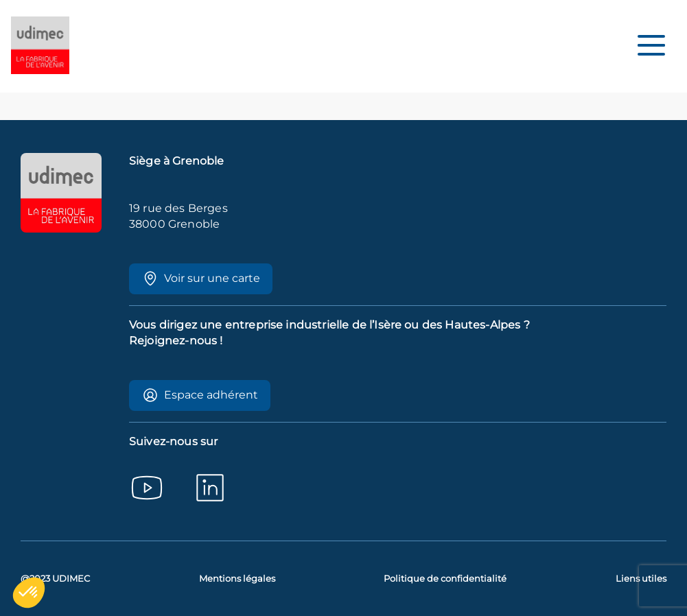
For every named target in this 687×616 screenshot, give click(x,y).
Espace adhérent (200, 395)
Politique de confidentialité (445, 579)
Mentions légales (237, 579)
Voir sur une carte (201, 279)
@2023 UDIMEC (55, 579)
